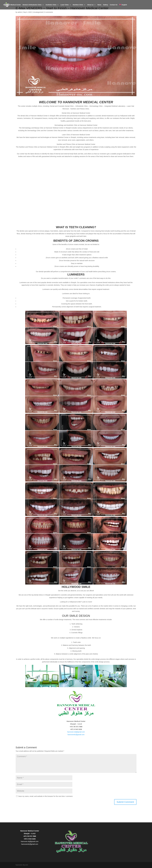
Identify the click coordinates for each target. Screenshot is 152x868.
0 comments (49, 12)
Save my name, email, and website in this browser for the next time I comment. (46, 796)
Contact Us (114, 5)
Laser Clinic (65, 5)
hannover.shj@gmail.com (76, 732)
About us (90, 5)
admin (20, 12)
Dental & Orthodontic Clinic (32, 5)
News (99, 5)
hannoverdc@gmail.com (76, 735)
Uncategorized (38, 12)
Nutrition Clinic (78, 5)
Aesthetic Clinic (51, 5)
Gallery (106, 5)
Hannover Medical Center (12, 5)
